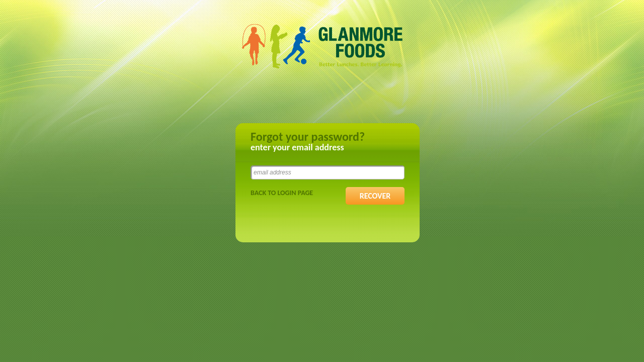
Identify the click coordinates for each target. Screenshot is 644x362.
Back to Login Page (282, 193)
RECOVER (375, 196)
